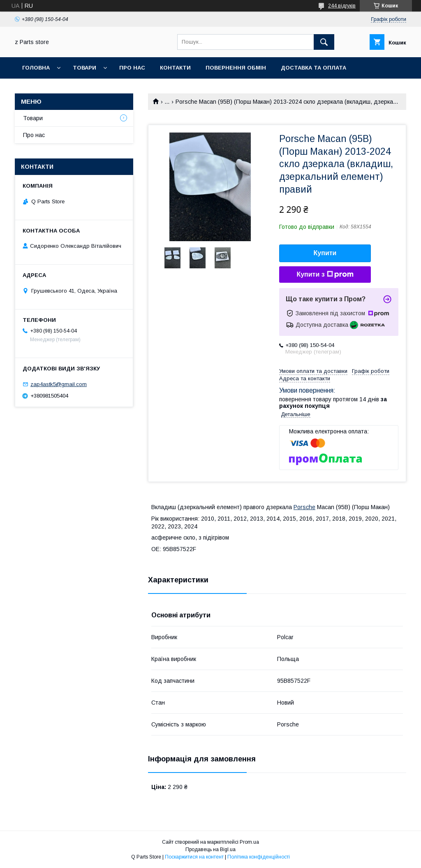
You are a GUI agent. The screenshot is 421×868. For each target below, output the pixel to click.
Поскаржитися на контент (194, 857)
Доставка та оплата (313, 68)
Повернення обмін (236, 68)
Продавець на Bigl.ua (210, 849)
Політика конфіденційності (259, 857)
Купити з (325, 275)
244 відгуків (342, 6)
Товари (84, 68)
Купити (325, 253)
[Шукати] (324, 42)
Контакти (175, 68)
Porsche (304, 507)
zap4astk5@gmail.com (59, 384)
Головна (36, 68)
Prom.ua (249, 842)
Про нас (132, 68)
